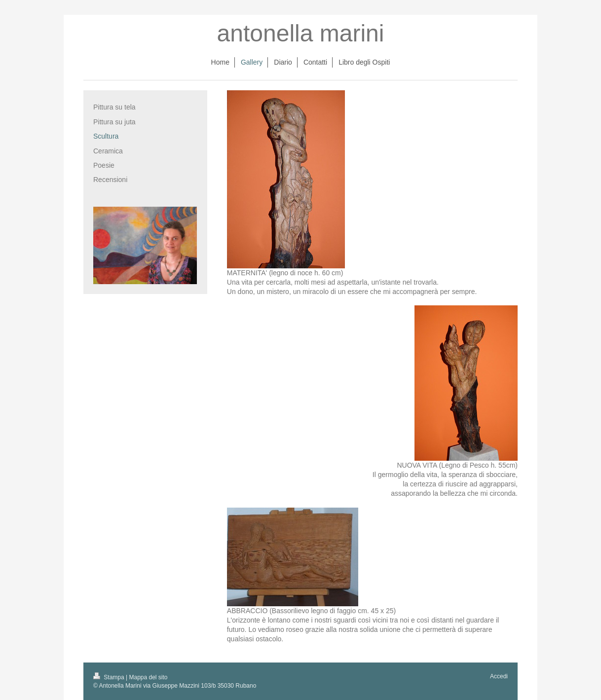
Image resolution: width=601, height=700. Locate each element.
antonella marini (301, 33)
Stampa (110, 677)
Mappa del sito (149, 677)
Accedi (499, 676)
